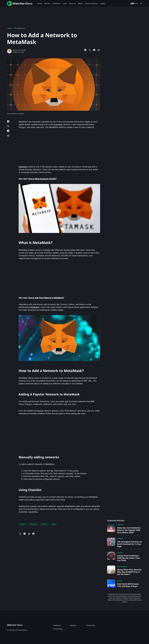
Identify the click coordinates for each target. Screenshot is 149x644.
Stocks (119, 581)
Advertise (73, 625)
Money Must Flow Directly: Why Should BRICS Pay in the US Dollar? (129, 572)
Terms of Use (91, 625)
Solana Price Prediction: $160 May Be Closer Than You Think (129, 558)
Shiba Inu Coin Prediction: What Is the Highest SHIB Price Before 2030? (129, 530)
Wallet (54, 524)
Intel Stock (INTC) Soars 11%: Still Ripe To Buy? (128, 585)
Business (124, 566)
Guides (9, 28)
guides (23, 524)
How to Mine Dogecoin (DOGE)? (42, 179)
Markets (120, 539)
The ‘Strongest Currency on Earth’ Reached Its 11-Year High (130, 544)
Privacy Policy (58, 629)
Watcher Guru (15, 625)
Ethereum (58, 124)
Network (44, 524)
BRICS (119, 566)
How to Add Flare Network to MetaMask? (46, 298)
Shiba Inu (120, 525)
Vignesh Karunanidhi (19, 50)
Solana (120, 552)
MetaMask (23, 167)
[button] (134, 4)
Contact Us (57, 625)
